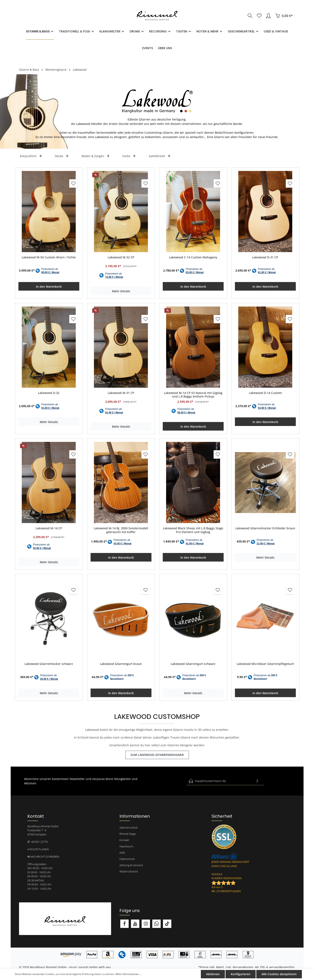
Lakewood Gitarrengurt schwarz (193, 664)
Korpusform (31, 156)
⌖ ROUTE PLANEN (38, 849)
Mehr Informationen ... (128, 974)
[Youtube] (135, 924)
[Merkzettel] (259, 16)
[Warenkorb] (284, 16)
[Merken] (73, 183)
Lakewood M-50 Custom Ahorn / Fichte (49, 257)
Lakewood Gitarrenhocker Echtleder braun (265, 528)
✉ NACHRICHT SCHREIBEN (43, 857)
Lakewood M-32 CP (121, 257)
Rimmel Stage (128, 834)
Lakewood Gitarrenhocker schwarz (49, 664)
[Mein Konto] (268, 16)
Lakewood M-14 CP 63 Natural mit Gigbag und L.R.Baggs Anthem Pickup (193, 395)
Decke (62, 156)
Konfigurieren (241, 974)
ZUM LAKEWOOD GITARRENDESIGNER (157, 755)
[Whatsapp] (156, 924)
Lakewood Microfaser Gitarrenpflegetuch (265, 664)
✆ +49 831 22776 (38, 842)
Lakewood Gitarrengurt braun (121, 664)
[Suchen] (250, 16)
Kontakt (124, 840)
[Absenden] (257, 781)
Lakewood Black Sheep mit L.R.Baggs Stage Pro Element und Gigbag (193, 530)
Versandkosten (243, 967)
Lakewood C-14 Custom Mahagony (193, 257)
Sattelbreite (160, 156)
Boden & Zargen (96, 156)
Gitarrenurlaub (129, 827)
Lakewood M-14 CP (49, 528)
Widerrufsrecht (129, 871)
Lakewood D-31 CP (265, 257)
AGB (122, 853)
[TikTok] (167, 924)
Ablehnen (213, 974)
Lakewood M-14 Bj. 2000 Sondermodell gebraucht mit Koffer (121, 530)
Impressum (126, 846)
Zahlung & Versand (131, 865)
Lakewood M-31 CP (121, 393)
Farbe (129, 156)
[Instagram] (146, 924)
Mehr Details (121, 291)
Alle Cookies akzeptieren (279, 974)
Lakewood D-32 (49, 393)
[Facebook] (124, 924)
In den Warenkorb (49, 287)
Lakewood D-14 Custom (265, 393)
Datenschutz (127, 859)
